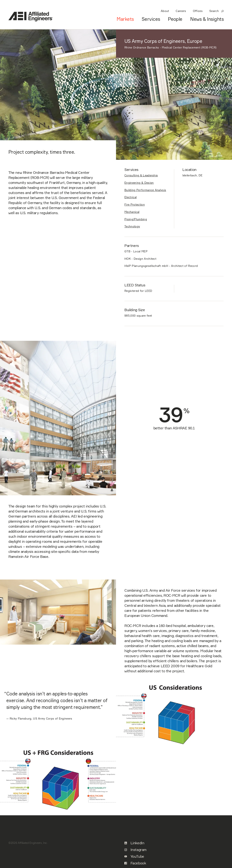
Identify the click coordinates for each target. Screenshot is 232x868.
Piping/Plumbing (136, 219)
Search (216, 11)
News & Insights (207, 19)
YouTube (134, 856)
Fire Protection (135, 205)
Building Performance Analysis (145, 190)
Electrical (130, 197)
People (175, 19)
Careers (181, 11)
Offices (198, 11)
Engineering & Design (139, 183)
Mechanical (132, 212)
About (165, 11)
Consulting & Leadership (141, 175)
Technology (132, 226)
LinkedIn (134, 843)
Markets (125, 19)
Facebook (135, 863)
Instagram (135, 850)
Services (151, 19)
